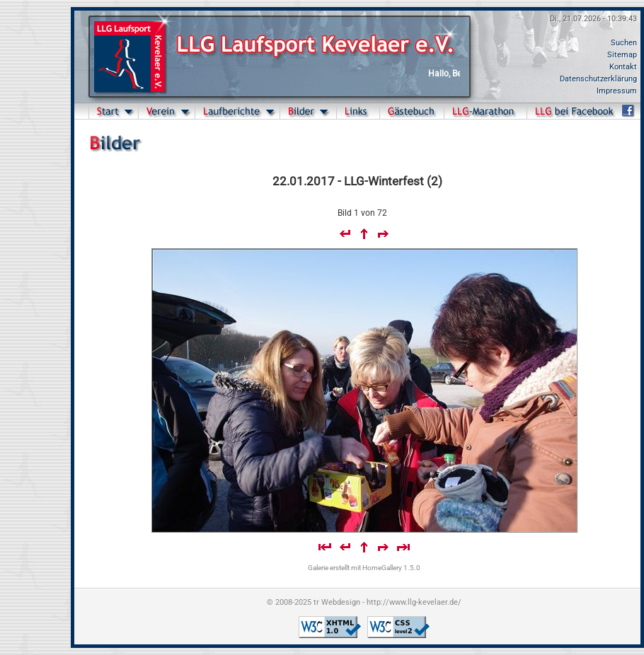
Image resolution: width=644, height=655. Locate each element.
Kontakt (623, 67)
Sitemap (622, 55)
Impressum (617, 91)
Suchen (624, 43)
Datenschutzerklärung (598, 79)
